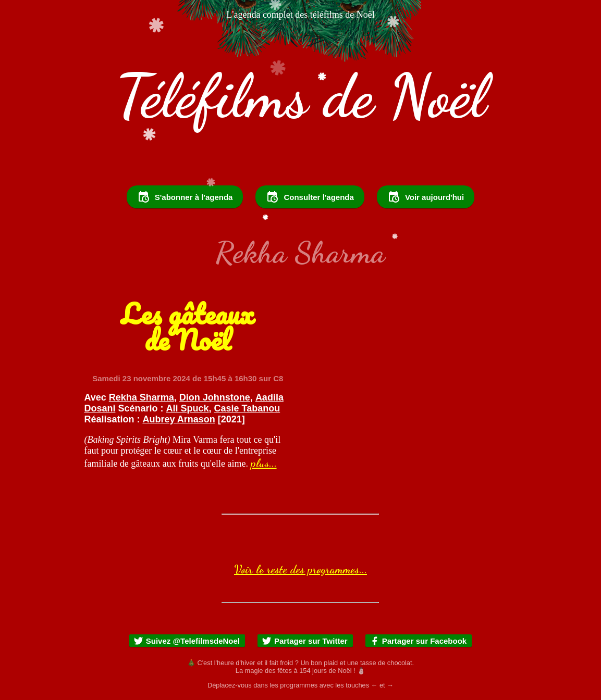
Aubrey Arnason (179, 419)
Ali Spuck (187, 408)
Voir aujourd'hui (426, 197)
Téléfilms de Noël (300, 96)
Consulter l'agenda (310, 197)
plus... (264, 463)
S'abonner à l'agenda (185, 197)
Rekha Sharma (142, 397)
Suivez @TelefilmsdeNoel (187, 641)
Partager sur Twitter (305, 641)
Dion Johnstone (215, 397)
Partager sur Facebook (418, 641)
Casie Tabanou (247, 408)
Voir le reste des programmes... (300, 569)
